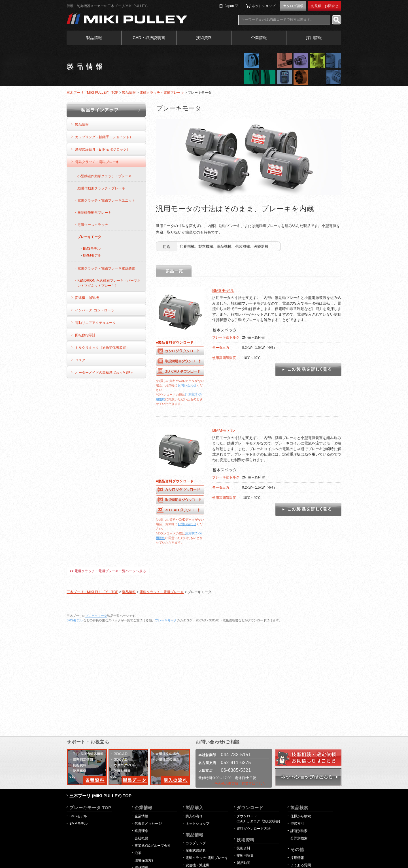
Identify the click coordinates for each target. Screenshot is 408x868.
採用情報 (314, 38)
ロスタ (80, 360)
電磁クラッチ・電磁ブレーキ (162, 93)
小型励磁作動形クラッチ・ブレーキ (105, 176)
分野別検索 (299, 838)
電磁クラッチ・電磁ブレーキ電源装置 (106, 268)
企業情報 (259, 38)
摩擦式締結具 (196, 850)
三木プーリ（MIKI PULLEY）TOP (92, 93)
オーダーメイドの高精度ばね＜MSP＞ (104, 373)
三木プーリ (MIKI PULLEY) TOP (100, 796)
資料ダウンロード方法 (254, 829)
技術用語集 (245, 856)
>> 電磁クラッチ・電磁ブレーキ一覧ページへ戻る (108, 571)
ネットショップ (263, 6)
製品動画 (243, 863)
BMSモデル (223, 290)
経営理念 (141, 831)
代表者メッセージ (148, 824)
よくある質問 (301, 865)
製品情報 (94, 38)
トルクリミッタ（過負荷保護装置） (102, 348)
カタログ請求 (293, 6)
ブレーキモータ (89, 237)
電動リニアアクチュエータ (95, 323)
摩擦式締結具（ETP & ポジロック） (103, 149)
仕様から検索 (301, 816)
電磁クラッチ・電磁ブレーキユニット (106, 200)
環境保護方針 (146, 860)
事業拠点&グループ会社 (153, 846)
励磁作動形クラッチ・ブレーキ (101, 188)
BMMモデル (224, 430)
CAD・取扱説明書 (149, 38)
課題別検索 (299, 831)
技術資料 (204, 38)
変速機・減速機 (87, 298)
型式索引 (297, 824)
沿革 (138, 853)
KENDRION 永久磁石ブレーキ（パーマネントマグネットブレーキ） (109, 283)
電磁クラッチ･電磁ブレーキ (207, 858)
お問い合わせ (187, 385)
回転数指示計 (85, 335)
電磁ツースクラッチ (93, 225)
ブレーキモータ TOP (90, 808)
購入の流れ (194, 816)
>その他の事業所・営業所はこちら (239, 784)
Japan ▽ (231, 6)
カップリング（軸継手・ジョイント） (104, 137)
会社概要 (141, 838)
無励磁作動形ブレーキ (94, 213)
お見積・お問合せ (325, 6)
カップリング (196, 843)
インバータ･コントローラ (95, 310)
